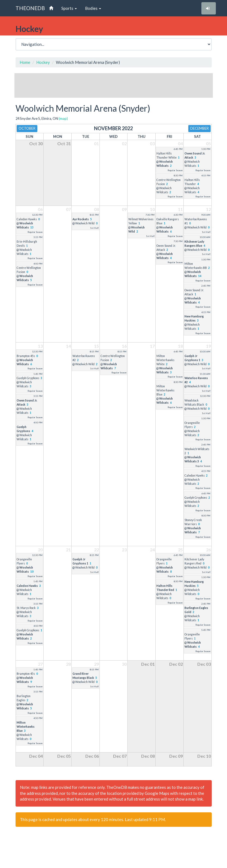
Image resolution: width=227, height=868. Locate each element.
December (199, 128)
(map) (63, 118)
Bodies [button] (93, 8)
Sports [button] (69, 8)
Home (25, 62)
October (27, 128)
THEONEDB (30, 8)
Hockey (43, 62)
